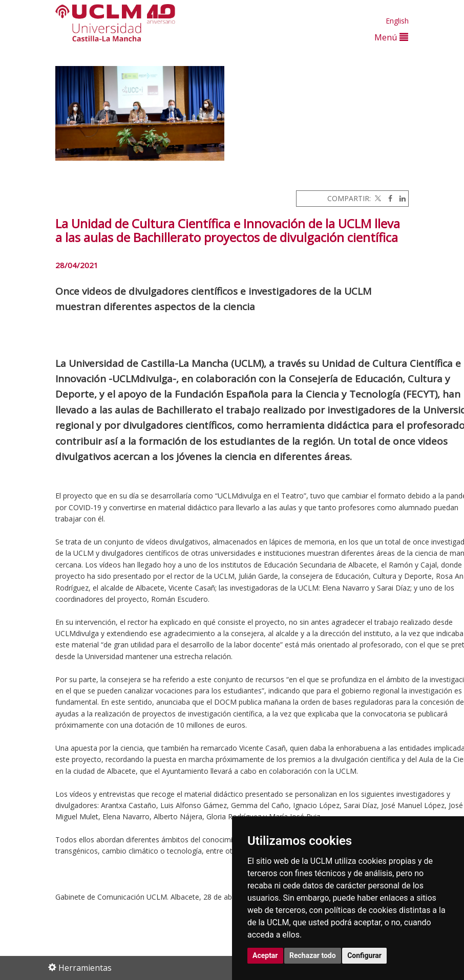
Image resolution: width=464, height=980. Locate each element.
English (397, 21)
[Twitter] (377, 198)
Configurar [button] (364, 955)
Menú (391, 37)
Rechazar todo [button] (313, 955)
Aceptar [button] (265, 955)
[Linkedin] (400, 198)
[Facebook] (388, 198)
